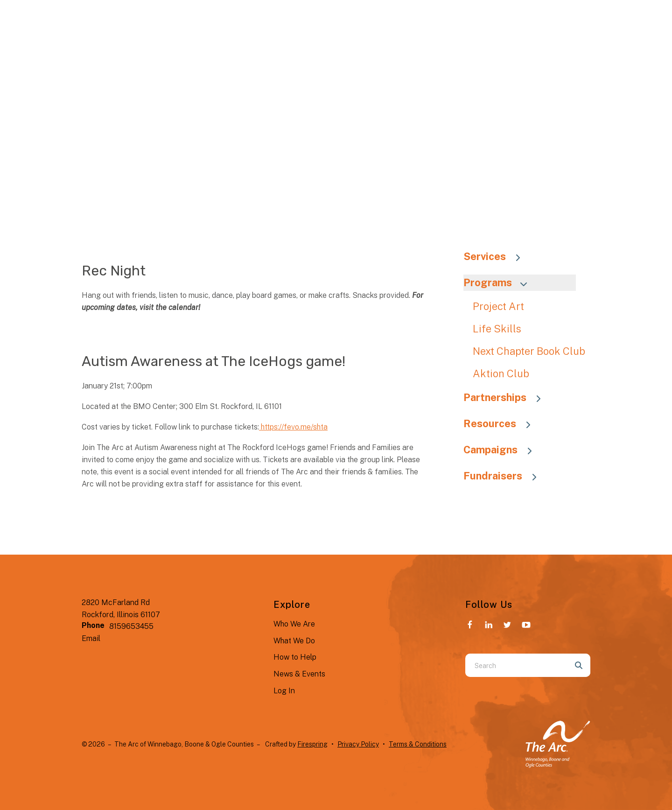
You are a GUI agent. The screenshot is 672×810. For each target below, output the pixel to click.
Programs (499, 282)
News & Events (299, 674)
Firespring (312, 744)
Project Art (498, 306)
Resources (501, 423)
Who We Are (294, 624)
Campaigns (502, 450)
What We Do (294, 641)
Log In (284, 691)
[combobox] (516, 665)
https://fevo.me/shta (293, 427)
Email (91, 638)
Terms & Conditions (418, 744)
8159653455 (131, 626)
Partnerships (507, 397)
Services (496, 256)
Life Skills (497, 329)
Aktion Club (501, 373)
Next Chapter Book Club (529, 351)
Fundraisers (504, 476)
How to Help (295, 657)
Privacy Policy (358, 744)
